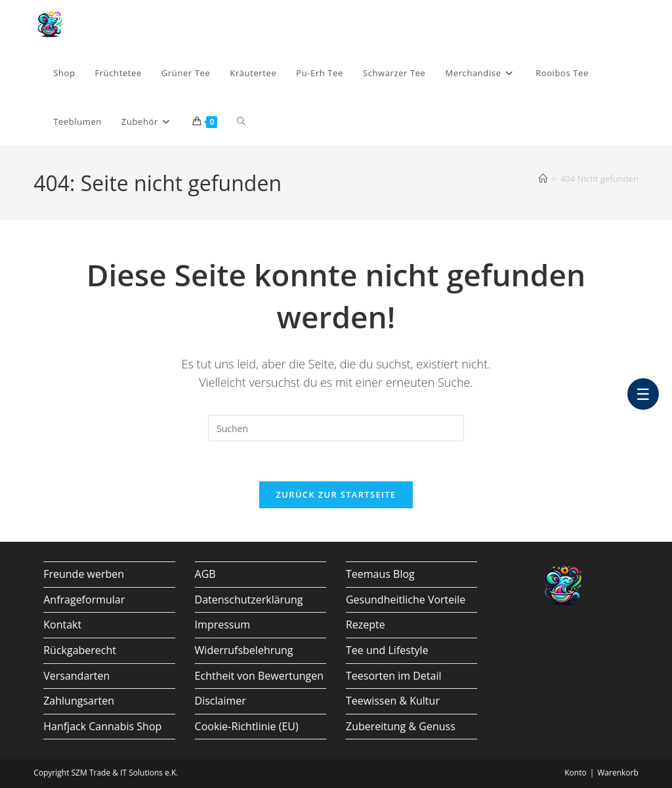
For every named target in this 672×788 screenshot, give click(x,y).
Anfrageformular (84, 600)
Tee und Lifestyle (387, 650)
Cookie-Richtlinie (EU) (247, 726)
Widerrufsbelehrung (244, 650)
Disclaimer (220, 701)
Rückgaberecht (80, 650)
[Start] (543, 179)
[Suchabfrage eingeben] (336, 428)
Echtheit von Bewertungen (259, 676)
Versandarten (76, 676)
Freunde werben (84, 574)
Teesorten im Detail (394, 676)
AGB (205, 574)
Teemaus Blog (380, 574)
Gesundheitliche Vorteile (406, 600)
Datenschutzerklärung (249, 600)
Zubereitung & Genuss (401, 726)
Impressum (222, 624)
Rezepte (366, 624)
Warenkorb (618, 773)
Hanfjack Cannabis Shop (102, 726)
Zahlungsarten (79, 701)
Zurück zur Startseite (336, 494)
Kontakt (62, 624)
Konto (575, 773)
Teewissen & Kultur (393, 701)
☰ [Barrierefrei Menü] (643, 394)
